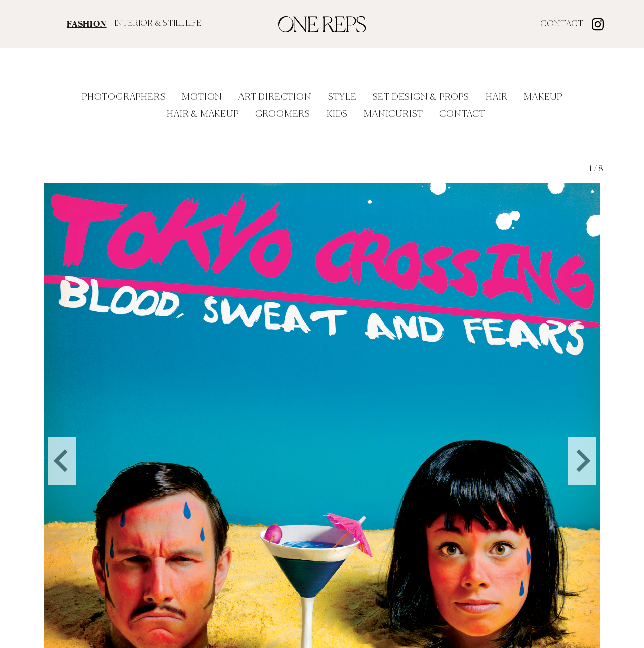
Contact (562, 24)
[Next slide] (582, 445)
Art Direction (275, 97)
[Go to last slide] (62, 445)
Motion (202, 97)
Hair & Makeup (203, 114)
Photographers (124, 97)
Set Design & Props (421, 97)
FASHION (87, 24)
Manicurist (393, 114)
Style (342, 97)
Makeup (543, 97)
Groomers (283, 114)
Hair (497, 97)
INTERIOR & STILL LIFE (158, 24)
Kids (337, 114)
